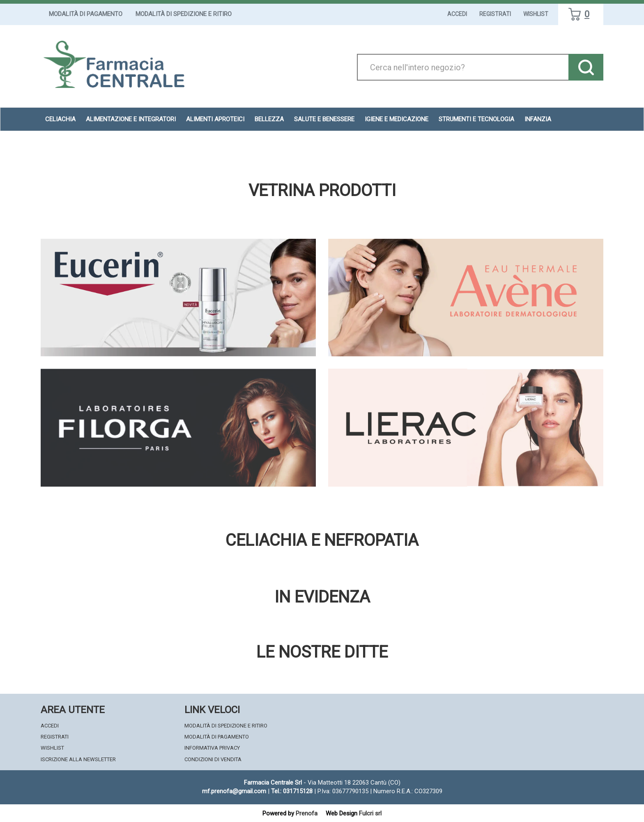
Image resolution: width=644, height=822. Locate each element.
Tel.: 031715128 (292, 791)
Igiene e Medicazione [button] (397, 119)
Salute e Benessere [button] (324, 119)
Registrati (495, 14)
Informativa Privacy (212, 748)
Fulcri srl (370, 813)
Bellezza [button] (269, 119)
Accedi (457, 14)
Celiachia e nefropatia (322, 540)
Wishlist (536, 14)
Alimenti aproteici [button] (215, 119)
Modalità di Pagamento (86, 14)
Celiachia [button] (60, 119)
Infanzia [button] (538, 119)
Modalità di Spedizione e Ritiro (184, 14)
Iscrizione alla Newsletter (78, 759)
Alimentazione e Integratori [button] (131, 119)
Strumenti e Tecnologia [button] (476, 119)
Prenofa (307, 813)
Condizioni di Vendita (213, 759)
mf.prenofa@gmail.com (234, 791)
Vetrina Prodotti (322, 191)
